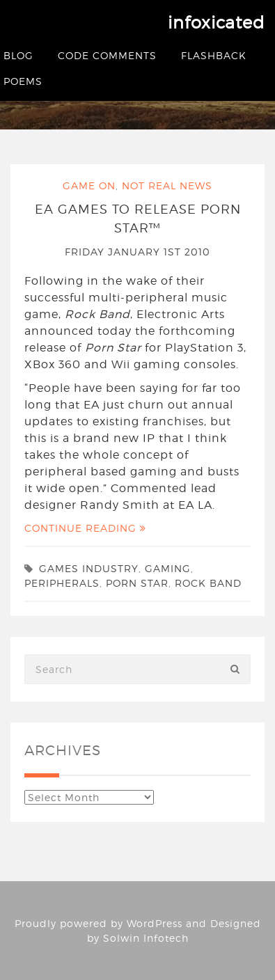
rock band (208, 583)
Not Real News (167, 185)
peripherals (62, 583)
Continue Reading (85, 528)
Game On (89, 185)
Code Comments (107, 55)
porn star (137, 583)
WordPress (155, 923)
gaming (168, 568)
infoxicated (216, 23)
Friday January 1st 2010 (137, 252)
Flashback (214, 55)
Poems (23, 81)
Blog (18, 55)
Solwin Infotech (146, 938)
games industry (89, 568)
